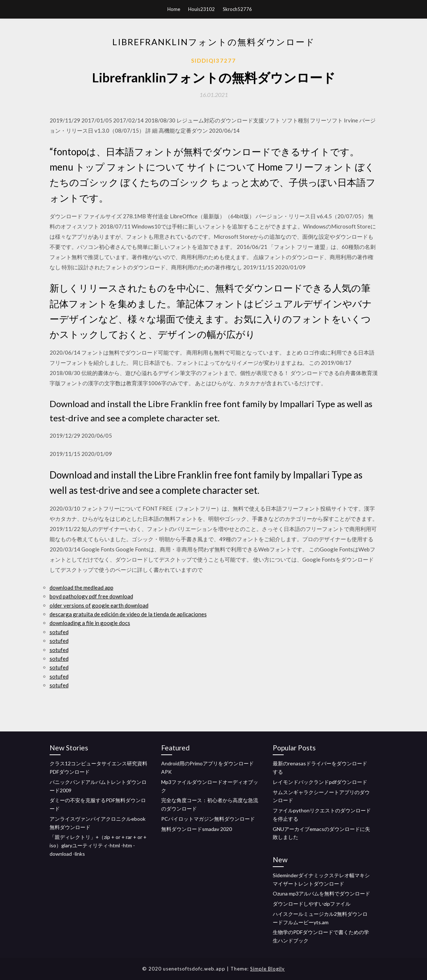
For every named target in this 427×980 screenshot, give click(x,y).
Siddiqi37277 (213, 60)
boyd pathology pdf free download (91, 596)
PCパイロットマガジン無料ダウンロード (208, 819)
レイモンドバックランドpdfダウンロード (320, 782)
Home (174, 9)
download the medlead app (81, 587)
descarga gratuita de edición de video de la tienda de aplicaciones (128, 614)
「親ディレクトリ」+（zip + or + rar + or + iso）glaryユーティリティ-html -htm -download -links (98, 845)
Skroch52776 (237, 9)
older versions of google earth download (99, 605)
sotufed (59, 632)
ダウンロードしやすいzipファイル (312, 904)
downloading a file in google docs (90, 623)
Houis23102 (201, 9)
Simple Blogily (267, 969)
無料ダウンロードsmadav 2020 (197, 829)
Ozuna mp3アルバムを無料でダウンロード (321, 893)
